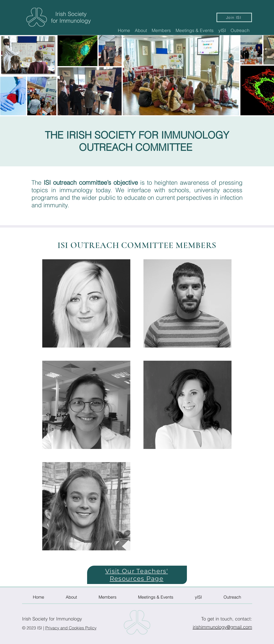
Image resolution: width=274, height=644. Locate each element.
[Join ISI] (234, 17)
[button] (141, 30)
